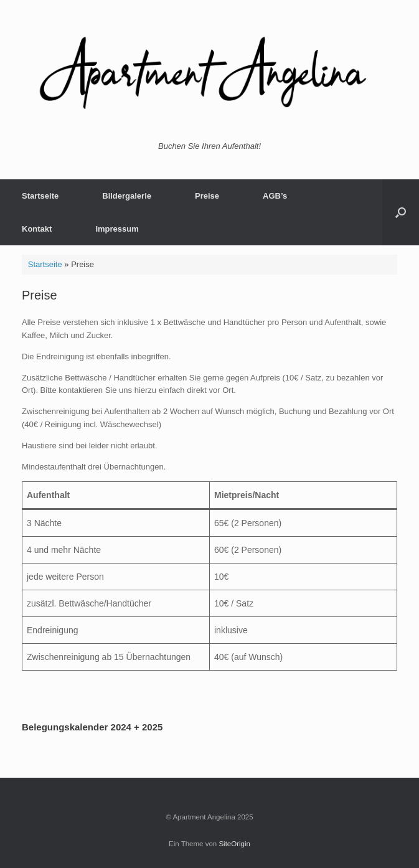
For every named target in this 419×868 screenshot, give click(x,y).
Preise (207, 196)
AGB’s (275, 196)
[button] (401, 212)
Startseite (40, 196)
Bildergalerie (127, 196)
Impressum (117, 229)
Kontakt (37, 229)
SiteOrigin (234, 844)
